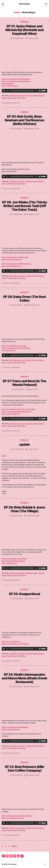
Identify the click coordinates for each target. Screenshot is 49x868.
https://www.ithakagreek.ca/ (11, 729)
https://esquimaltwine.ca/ (10, 86)
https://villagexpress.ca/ (10, 563)
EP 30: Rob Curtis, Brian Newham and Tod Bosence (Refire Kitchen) (24, 120)
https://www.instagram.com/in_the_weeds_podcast (18, 409)
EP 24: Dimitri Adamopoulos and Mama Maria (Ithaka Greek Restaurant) (24, 678)
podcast (7, 103)
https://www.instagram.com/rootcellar (14, 346)
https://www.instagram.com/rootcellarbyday (16, 348)
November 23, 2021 (33, 214)
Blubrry (41, 96)
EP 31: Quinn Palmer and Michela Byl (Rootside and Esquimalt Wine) (24, 30)
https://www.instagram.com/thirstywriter (15, 257)
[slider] (22, 91)
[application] (24, 91)
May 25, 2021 (33, 389)
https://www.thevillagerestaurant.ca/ (14, 561)
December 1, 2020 (33, 599)
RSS (20, 98)
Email (4, 98)
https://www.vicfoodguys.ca (11, 641)
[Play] (4, 91)
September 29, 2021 (33, 305)
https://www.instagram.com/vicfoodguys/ (15, 644)
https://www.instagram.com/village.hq (14, 559)
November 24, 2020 (33, 687)
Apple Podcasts (14, 96)
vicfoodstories (15, 103)
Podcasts (24, 22)
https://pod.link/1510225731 (11, 414)
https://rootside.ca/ (8, 83)
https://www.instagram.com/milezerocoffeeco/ (17, 816)
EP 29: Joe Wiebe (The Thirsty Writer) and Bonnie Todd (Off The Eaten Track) (24, 206)
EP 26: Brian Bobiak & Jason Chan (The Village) (25, 509)
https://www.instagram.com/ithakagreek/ (15, 727)
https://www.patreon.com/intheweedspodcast (16, 412)
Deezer (15, 98)
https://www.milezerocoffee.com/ (13, 818)
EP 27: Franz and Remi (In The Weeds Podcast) (25, 383)
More (24, 98)
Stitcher (35, 96)
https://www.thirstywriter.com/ (12, 259)
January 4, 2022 (33, 38)
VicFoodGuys (24, 4)
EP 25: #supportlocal (24, 594)
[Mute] (40, 91)
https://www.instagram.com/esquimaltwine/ (16, 81)
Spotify (23, 96)
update (24, 444)
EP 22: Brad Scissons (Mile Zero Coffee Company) (24, 769)
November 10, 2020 (33, 775)
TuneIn (9, 98)
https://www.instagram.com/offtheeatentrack (16, 264)
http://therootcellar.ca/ (9, 350)
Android (29, 96)
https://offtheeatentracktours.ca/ (12, 266)
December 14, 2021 (33, 128)
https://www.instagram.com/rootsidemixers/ (16, 79)
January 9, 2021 (33, 449)
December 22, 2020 (33, 516)
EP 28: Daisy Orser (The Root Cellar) (24, 299)
